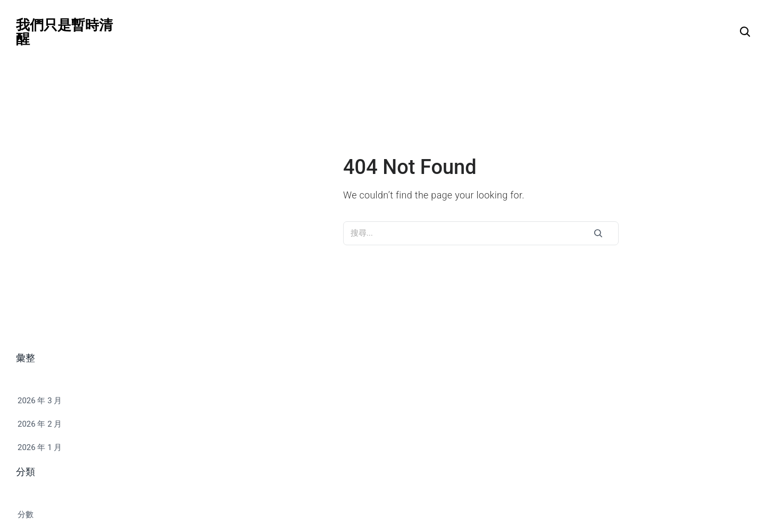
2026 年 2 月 (40, 424)
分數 (26, 514)
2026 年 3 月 (40, 401)
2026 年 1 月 (40, 447)
